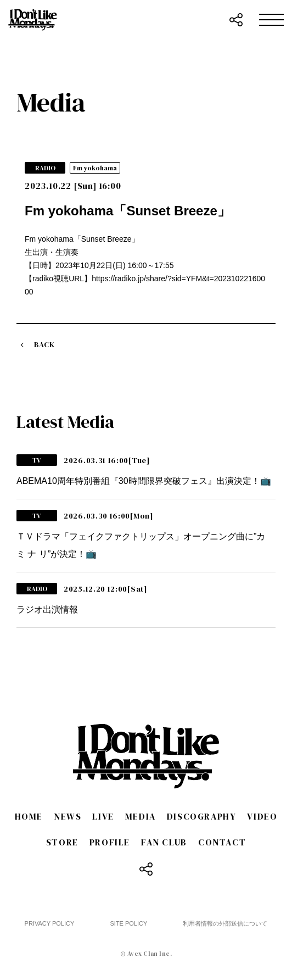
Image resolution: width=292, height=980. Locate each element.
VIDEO (262, 816)
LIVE (103, 816)
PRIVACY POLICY (50, 923)
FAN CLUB (164, 842)
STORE (62, 842)
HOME (29, 816)
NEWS (68, 816)
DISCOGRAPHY (202, 816)
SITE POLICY (128, 923)
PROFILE (110, 842)
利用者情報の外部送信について (225, 923)
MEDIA (141, 816)
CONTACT (222, 842)
